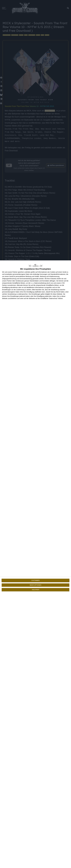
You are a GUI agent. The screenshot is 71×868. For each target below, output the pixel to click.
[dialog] (35, 564)
